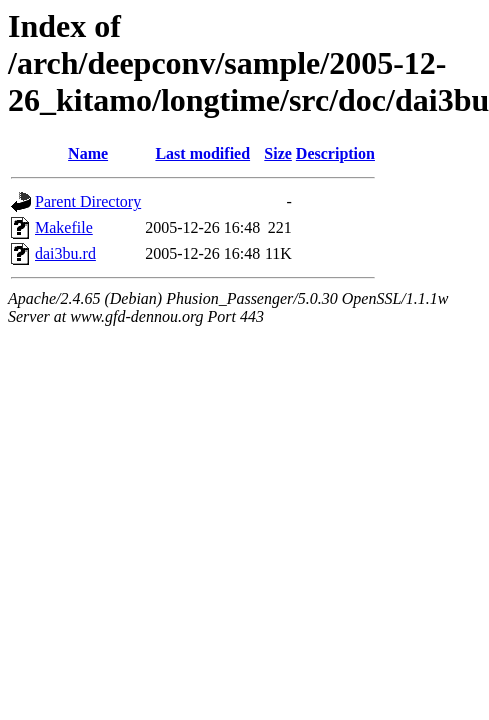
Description (335, 153)
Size (278, 153)
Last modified (202, 153)
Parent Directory (88, 201)
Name (88, 153)
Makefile (64, 227)
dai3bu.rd (65, 253)
